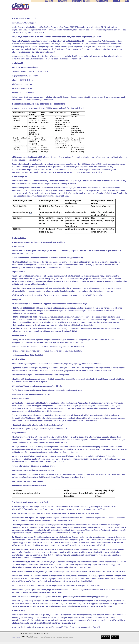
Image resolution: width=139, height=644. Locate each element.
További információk (27, 636)
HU (125, 5)
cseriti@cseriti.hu (94, 5)
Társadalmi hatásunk (81, 9)
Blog (127, 9)
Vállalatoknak (102, 9)
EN (128, 5)
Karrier (116, 9)
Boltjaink (49, 9)
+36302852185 (77, 5)
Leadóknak (63, 9)
